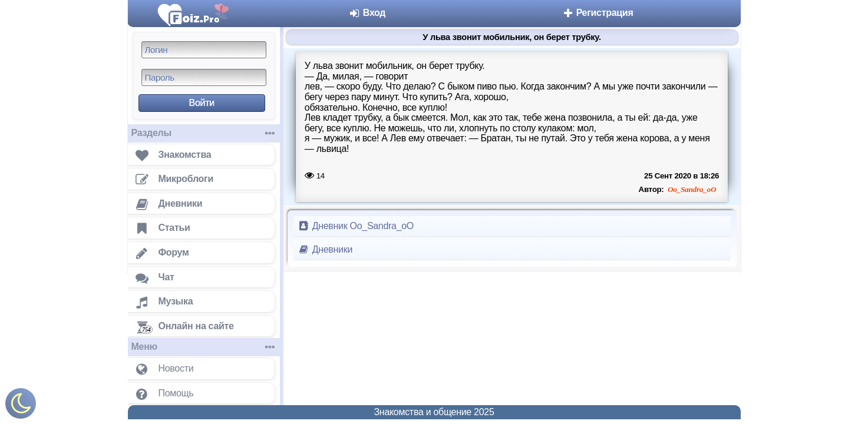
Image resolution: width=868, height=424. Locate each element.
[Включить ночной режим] (21, 406)
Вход (367, 13)
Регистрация (598, 13)
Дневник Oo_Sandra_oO (356, 226)
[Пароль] (204, 77)
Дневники (326, 249)
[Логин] (204, 50)
